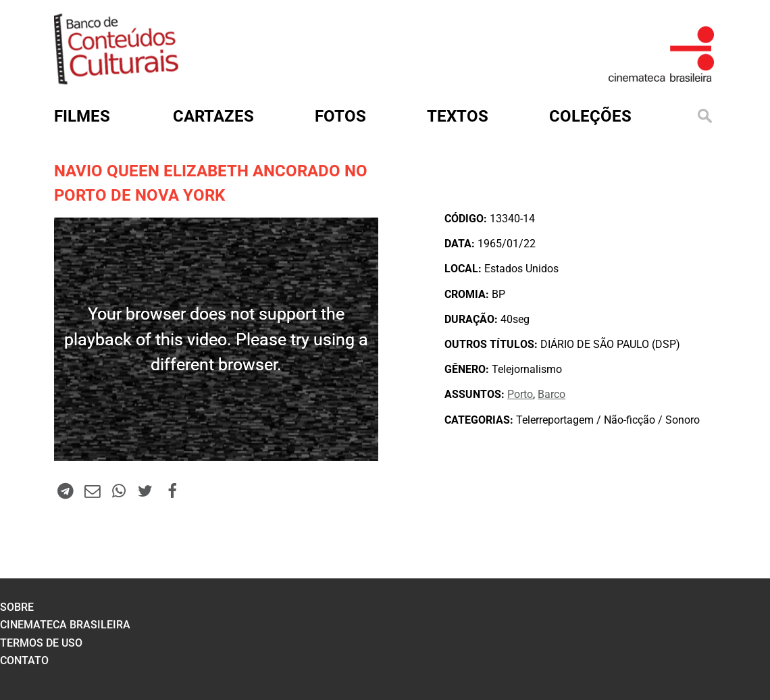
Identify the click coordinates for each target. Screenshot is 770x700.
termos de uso (41, 643)
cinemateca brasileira (65, 625)
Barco (551, 394)
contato (24, 660)
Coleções (590, 116)
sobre (17, 607)
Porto (520, 394)
